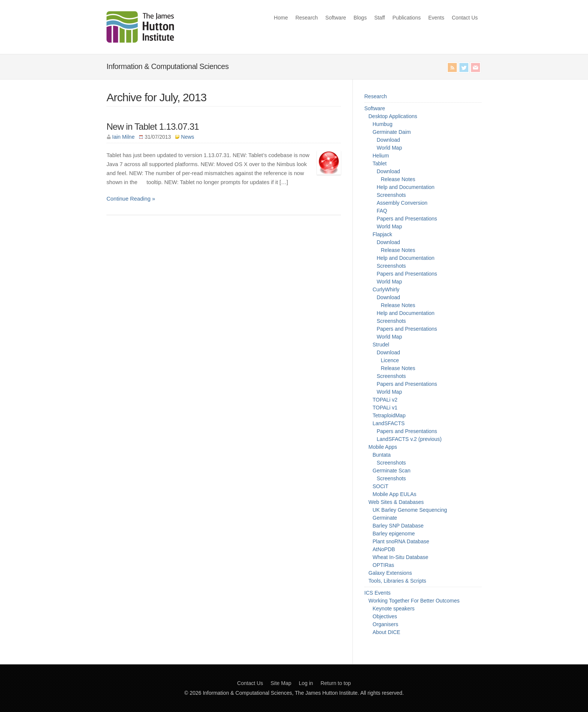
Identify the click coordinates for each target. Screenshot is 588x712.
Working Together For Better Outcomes (414, 601)
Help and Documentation (406, 187)
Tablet (380, 163)
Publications (406, 18)
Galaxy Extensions (390, 573)
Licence (390, 360)
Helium (381, 156)
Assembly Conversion (402, 203)
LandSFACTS (389, 423)
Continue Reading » (131, 199)
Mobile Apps (383, 447)
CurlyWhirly (386, 289)
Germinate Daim (392, 132)
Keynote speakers (394, 609)
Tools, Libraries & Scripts (397, 581)
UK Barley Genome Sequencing (410, 510)
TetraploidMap (389, 415)
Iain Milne (123, 137)
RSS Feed (452, 67)
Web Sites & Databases (396, 502)
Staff (380, 18)
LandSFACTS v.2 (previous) (409, 439)
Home (281, 18)
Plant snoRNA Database (401, 541)
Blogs (360, 18)
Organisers (385, 624)
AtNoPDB (384, 549)
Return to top (336, 683)
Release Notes (398, 179)
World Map (389, 148)
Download (388, 140)
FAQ (382, 211)
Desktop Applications (393, 116)
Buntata (382, 455)
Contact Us (465, 18)
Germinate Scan (392, 471)
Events (436, 18)
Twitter (464, 67)
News (188, 137)
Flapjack (382, 234)
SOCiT (381, 486)
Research (307, 18)
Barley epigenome (394, 534)
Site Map (281, 683)
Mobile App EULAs (395, 494)
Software (336, 18)
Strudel (381, 345)
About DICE (387, 632)
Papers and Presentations (407, 219)
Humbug (383, 124)
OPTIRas (384, 565)
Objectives (385, 616)
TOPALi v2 (385, 400)
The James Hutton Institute (326, 693)
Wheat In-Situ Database (401, 557)
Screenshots (391, 195)
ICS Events (378, 593)
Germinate (385, 518)
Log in (306, 683)
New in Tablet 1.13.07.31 (153, 127)
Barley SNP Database (398, 526)
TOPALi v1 (385, 408)
